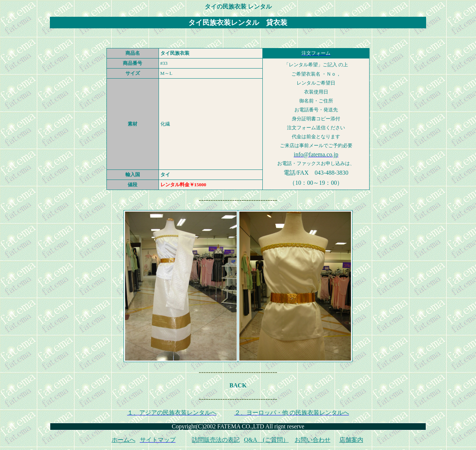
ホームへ (124, 440)
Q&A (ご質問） (266, 440)
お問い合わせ (313, 440)
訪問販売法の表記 (216, 440)
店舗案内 (351, 440)
